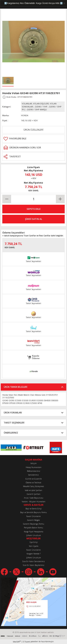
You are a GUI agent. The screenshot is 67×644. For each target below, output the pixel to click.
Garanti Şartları (34, 494)
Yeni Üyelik (34, 546)
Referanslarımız (34, 471)
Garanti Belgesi (33, 520)
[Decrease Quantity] (7, 199)
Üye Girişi (34, 542)
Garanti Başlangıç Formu (34, 524)
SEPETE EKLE (34, 209)
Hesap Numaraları (34, 467)
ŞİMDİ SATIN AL (34, 219)
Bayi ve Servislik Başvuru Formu (33, 512)
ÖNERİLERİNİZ (11, 433)
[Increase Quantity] (60, 199)
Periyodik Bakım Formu (33, 528)
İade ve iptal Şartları (33, 490)
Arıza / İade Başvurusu (34, 498)
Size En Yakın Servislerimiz (34, 561)
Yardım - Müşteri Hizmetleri (34, 502)
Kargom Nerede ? (34, 554)
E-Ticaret (26, 642)
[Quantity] (33, 199)
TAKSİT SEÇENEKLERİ (14, 423)
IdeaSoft (17, 642)
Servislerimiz (33, 475)
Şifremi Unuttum (34, 535)
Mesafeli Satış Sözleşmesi (33, 486)
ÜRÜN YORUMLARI (13, 413)
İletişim (33, 463)
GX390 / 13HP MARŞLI (37, 109)
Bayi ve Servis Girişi (34, 509)
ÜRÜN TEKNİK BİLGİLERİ (16, 387)
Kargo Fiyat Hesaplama (34, 532)
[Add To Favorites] (33, 139)
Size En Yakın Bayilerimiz (34, 565)
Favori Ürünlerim (33, 516)
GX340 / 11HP (41, 107)
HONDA (25, 115)
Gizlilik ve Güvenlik (33, 479)
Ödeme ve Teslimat (33, 483)
